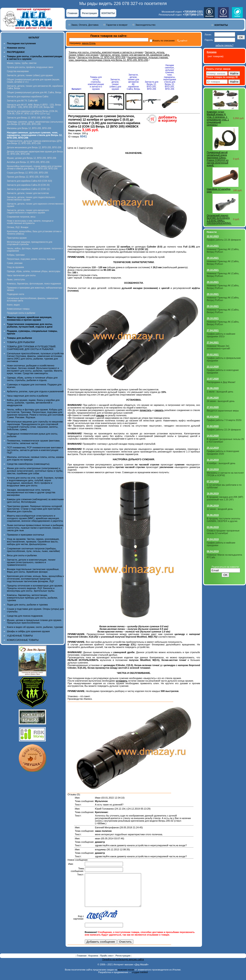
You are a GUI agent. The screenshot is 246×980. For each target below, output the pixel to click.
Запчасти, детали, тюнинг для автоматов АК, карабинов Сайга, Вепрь (133, 82)
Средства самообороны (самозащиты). (28, 464)
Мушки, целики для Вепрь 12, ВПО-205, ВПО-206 (32, 158)
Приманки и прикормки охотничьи (25, 535)
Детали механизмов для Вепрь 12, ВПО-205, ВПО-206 (34, 147)
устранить (121, 681)
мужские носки (126, 976)
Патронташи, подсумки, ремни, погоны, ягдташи (31, 259)
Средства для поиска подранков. (25, 616)
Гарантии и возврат (117, 25)
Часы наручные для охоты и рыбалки (27, 396)
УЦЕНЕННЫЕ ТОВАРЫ (20, 636)
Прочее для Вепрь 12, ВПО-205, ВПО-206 (28, 177)
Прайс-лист (107, 962)
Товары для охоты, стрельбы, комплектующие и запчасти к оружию (106, 52)
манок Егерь (89, 43)
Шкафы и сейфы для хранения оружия (28, 631)
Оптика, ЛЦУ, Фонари (18, 227)
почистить (146, 410)
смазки (100, 415)
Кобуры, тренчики (16, 255)
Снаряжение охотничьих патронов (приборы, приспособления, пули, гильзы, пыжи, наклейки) (33, 550)
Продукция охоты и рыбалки (21, 313)
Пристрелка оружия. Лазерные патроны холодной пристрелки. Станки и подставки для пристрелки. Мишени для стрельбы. (34, 509)
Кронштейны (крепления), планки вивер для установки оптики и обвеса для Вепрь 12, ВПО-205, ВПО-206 (34, 167)
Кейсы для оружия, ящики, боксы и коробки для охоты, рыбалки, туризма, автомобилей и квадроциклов (33, 403)
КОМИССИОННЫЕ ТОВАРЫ (23, 640)
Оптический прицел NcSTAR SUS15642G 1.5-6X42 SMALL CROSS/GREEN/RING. (219, 219)
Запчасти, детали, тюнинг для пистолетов (28, 193)
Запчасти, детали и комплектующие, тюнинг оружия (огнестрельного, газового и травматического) (31, 562)
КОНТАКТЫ (108, 13)
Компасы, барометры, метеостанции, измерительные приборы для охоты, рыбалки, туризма (32, 598)
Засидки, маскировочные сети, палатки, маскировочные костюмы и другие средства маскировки (31, 492)
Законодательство (145, 25)
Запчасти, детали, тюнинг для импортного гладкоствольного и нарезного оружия (28, 211)
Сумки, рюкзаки (15, 263)
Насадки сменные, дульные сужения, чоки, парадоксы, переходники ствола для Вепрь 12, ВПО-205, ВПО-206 (119, 59)
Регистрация (89, 13)
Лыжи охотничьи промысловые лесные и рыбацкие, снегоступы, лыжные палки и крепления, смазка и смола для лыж (35, 528)
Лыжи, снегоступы (16, 280)
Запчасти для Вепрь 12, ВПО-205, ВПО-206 (29, 118)
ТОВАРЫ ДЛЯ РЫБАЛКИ (21, 342)
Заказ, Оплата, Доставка (85, 25)
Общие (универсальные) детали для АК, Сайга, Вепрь (34, 92)
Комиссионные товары (18, 309)
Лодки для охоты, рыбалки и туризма (27, 605)
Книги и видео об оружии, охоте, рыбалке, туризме (35, 627)
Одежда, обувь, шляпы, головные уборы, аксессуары (34, 271)
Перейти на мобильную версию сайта (123, 966)
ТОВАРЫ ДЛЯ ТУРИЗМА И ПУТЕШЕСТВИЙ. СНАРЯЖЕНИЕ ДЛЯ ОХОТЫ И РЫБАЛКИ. (32, 348)
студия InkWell (140, 979)
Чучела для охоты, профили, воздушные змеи (30, 67)
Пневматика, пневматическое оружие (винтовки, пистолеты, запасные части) (34, 442)
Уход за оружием (15, 267)
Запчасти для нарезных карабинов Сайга (28, 97)
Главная (72, 13)
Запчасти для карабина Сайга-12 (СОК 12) (28, 189)
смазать (159, 410)
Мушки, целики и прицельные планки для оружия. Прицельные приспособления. (34, 621)
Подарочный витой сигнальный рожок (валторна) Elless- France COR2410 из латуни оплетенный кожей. (218, 159)
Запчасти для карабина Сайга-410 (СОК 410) (29, 181)
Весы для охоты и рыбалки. (22, 555)
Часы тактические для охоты (21, 275)
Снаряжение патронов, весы (21, 217)
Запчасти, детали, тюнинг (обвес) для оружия (30, 75)
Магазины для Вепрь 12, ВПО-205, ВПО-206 (29, 128)
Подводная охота (16, 294)
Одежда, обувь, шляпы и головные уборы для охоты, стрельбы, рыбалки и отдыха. (32, 379)
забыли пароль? (224, 45)
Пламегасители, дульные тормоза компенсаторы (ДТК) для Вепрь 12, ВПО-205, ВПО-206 (35, 142)
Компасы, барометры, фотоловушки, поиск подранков (34, 284)
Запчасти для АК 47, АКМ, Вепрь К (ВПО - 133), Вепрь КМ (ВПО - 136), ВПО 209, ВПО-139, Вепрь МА (34, 106)
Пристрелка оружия (17, 238)
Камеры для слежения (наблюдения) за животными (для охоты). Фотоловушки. (35, 501)
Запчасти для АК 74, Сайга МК (22, 101)
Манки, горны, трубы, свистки (22, 63)
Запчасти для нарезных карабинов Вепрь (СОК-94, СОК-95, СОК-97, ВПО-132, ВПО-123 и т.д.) (32, 112)
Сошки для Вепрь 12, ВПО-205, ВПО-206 (27, 173)
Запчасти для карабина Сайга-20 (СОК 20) (28, 185)
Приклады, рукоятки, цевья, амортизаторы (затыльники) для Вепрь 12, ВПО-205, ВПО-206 (35, 123)
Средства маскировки (18, 71)
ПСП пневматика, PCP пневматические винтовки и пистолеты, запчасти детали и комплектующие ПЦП (35, 450)
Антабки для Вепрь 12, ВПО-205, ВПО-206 (28, 162)
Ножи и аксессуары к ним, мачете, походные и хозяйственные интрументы (30, 222)
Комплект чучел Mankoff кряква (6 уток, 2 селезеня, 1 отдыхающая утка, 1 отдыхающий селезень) (218, 118)
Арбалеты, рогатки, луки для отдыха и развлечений (35, 391)
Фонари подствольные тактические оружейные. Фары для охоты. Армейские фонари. (33, 570)
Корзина (94, 962)
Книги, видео (13, 305)
